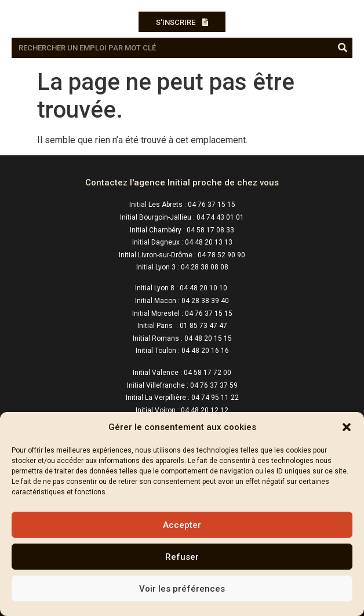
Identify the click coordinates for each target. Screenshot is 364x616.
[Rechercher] (342, 48)
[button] (347, 427)
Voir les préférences (182, 589)
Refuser (182, 557)
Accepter (182, 525)
